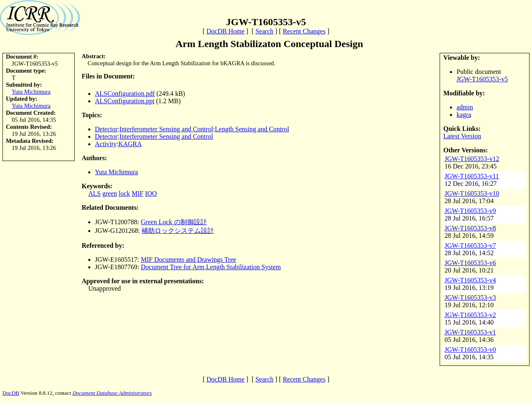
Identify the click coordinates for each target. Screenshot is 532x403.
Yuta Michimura (31, 92)
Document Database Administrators (112, 393)
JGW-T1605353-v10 (472, 193)
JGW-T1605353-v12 (472, 159)
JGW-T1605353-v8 (470, 228)
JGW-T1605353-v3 (470, 298)
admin (465, 107)
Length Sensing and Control (252, 129)
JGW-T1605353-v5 (482, 79)
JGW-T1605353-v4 (470, 280)
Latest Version (462, 136)
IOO (151, 193)
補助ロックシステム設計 (178, 231)
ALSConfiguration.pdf (125, 94)
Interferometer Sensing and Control (166, 129)
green (110, 193)
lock (125, 193)
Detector (106, 129)
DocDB (11, 393)
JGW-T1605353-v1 (470, 332)
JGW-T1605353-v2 (470, 315)
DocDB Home (226, 31)
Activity (106, 144)
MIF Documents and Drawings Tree (189, 260)
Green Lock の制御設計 (174, 222)
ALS (94, 193)
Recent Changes (304, 31)
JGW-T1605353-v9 (470, 211)
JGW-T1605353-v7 (470, 245)
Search (264, 31)
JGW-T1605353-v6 (470, 263)
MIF (137, 193)
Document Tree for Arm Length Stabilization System (211, 267)
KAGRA (130, 144)
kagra (464, 115)
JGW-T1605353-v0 (470, 350)
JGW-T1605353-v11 (472, 176)
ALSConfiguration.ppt (125, 101)
